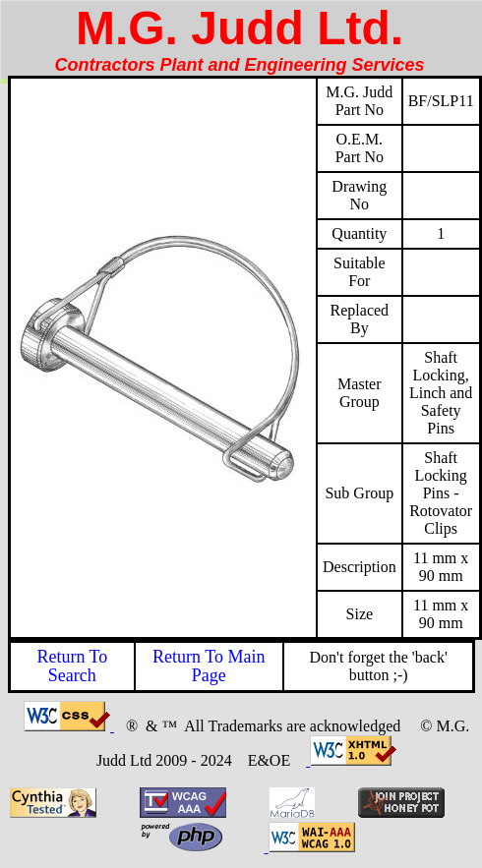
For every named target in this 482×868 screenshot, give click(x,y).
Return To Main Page (209, 666)
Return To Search (72, 666)
